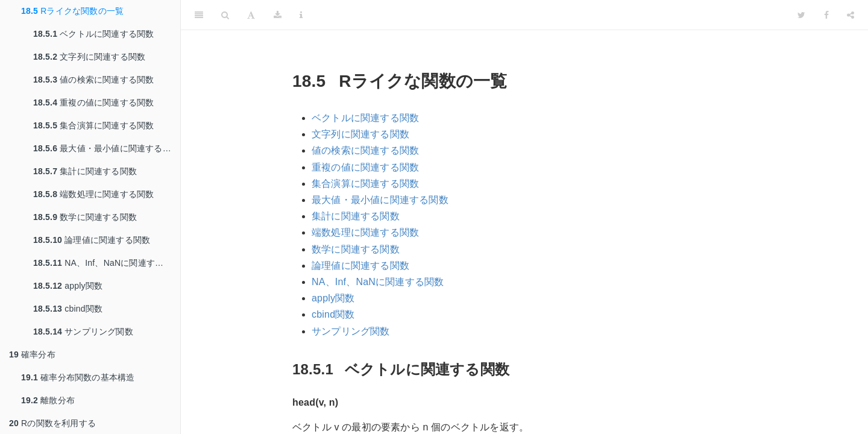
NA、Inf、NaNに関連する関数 (107, 263)
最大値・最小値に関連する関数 (106, 148)
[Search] (225, 15)
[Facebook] (826, 15)
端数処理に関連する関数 (93, 194)
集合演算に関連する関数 (93, 125)
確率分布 (32, 354)
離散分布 (48, 400)
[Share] (851, 15)
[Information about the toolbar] (301, 15)
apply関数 (68, 286)
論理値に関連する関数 (92, 240)
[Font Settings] (251, 15)
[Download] (278, 15)
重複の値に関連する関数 (93, 102)
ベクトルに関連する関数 (93, 34)
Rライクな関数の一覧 (72, 11)
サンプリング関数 (83, 332)
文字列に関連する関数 (89, 57)
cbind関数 (68, 309)
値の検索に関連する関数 (93, 80)
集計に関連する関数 (85, 171)
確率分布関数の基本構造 (78, 377)
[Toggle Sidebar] (199, 15)
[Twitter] (801, 15)
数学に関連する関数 (85, 217)
